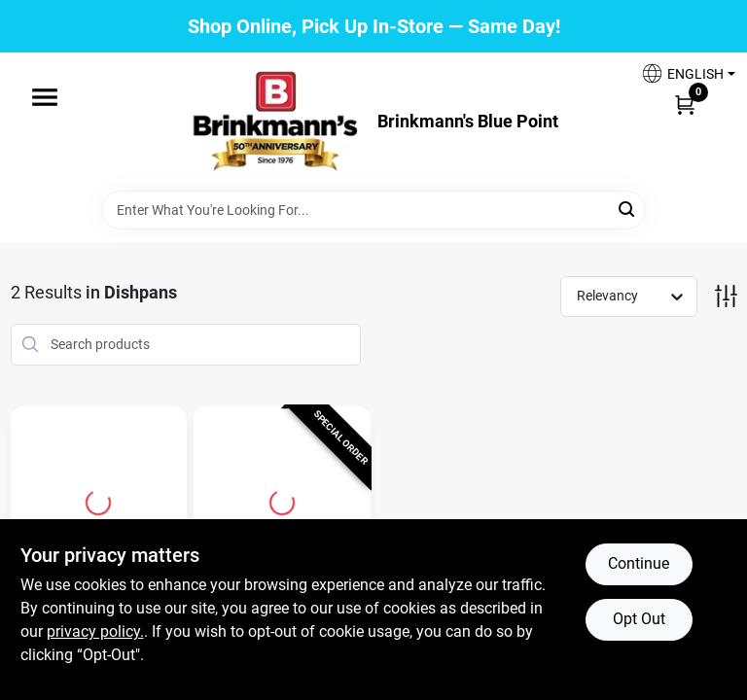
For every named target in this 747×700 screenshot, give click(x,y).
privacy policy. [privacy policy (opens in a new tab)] (95, 631)
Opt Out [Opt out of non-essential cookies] (639, 619)
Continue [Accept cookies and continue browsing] (639, 563)
